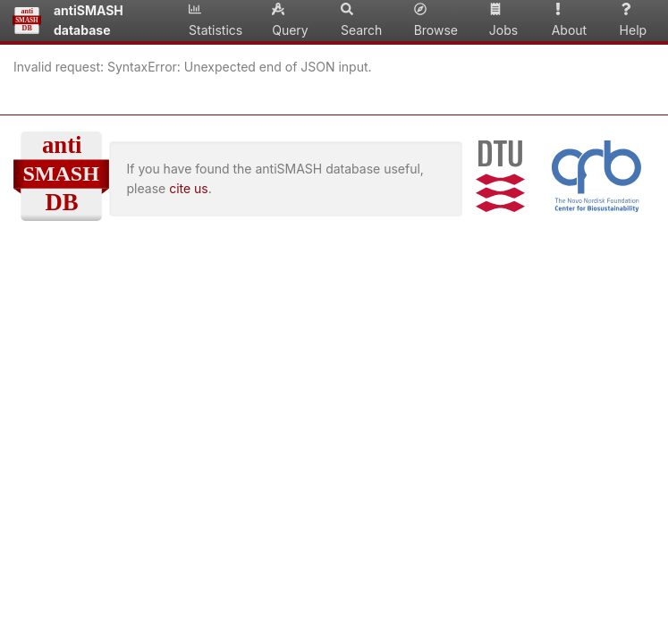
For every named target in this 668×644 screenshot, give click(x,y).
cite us (189, 188)
